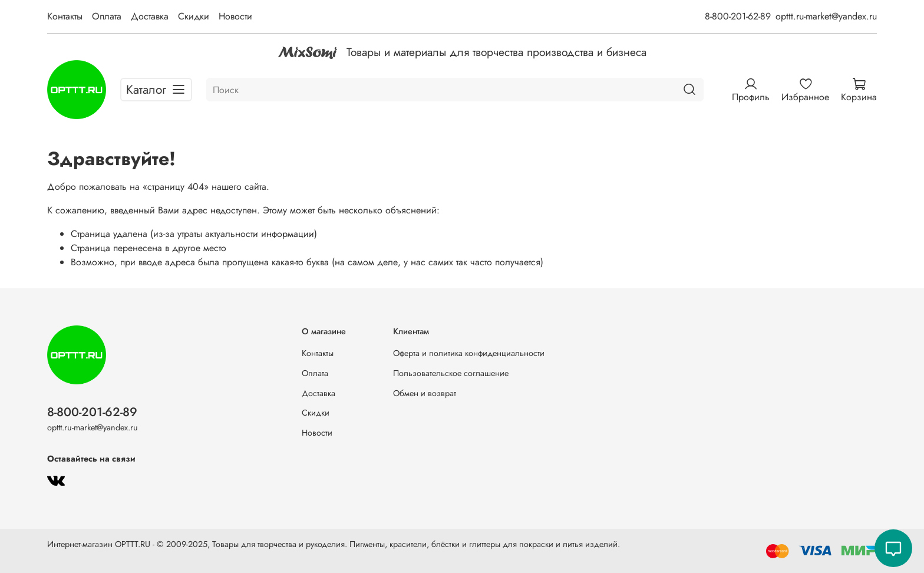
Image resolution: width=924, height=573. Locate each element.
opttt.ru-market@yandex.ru (826, 16)
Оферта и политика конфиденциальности (469, 353)
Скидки (194, 16)
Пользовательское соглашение (451, 373)
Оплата (107, 16)
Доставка (150, 16)
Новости (235, 16)
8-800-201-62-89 (738, 16)
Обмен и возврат (425, 393)
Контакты (65, 16)
